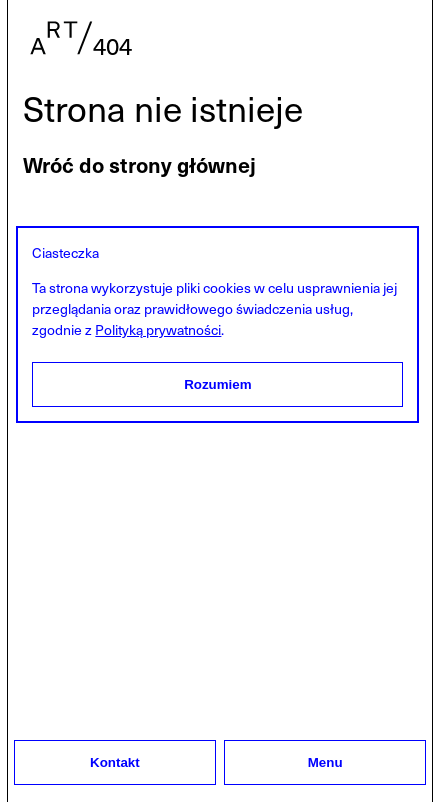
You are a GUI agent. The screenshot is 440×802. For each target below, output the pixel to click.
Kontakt (115, 762)
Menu (325, 762)
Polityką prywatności (158, 329)
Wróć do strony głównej (139, 164)
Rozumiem (217, 384)
